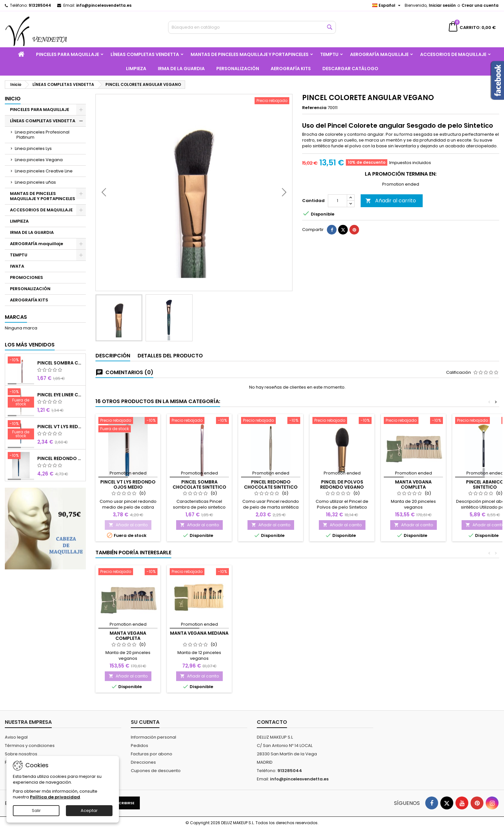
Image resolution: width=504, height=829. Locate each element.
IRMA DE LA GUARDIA (181, 69)
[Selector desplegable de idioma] (387, 5)
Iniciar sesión (442, 5)
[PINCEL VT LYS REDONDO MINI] (21, 430)
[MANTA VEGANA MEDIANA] (199, 572)
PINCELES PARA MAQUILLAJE (67, 54)
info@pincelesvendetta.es (104, 5)
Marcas (16, 317)
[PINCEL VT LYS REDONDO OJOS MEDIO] (128, 425)
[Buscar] (252, 27)
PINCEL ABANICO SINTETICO (485, 484)
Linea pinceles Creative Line (44, 171)
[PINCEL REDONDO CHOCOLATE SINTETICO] (271, 421)
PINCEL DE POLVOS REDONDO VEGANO (342, 484)
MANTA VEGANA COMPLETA (413, 484)
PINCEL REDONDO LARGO (60, 458)
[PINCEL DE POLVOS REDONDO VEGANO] (342, 421)
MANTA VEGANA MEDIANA (199, 633)
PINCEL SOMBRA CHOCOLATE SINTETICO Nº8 (60, 363)
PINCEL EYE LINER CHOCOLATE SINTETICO (60, 395)
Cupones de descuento (156, 771)
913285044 (40, 5)
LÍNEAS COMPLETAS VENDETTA (145, 54)
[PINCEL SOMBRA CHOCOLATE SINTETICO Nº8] (21, 361)
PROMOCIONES (27, 277)
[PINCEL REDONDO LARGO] (21, 456)
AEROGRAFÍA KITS (291, 69)
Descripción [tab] (113, 356)
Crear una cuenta (480, 5)
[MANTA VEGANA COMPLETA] (413, 421)
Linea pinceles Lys (33, 148)
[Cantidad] (337, 217)
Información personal (153, 737)
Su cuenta (145, 722)
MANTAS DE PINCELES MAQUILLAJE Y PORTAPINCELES (250, 54)
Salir (36, 811)
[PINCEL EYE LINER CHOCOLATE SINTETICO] (21, 399)
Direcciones (143, 762)
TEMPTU (329, 54)
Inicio (13, 99)
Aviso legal (16, 737)
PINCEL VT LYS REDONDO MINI (60, 427)
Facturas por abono (152, 754)
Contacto (272, 722)
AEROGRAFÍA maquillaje (379, 54)
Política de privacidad (55, 797)
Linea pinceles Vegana (39, 160)
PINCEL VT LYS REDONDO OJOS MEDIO (128, 484)
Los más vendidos (30, 345)
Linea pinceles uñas (35, 182)
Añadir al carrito (391, 217)
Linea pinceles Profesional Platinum (42, 135)
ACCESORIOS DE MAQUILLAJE (453, 54)
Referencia (314, 108)
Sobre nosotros (21, 754)
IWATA (17, 266)
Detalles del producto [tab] (170, 356)
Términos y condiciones (30, 746)
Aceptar (89, 811)
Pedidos (139, 746)
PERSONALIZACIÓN (238, 69)
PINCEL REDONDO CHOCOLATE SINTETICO (271, 484)
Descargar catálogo (350, 69)
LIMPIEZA (136, 69)
